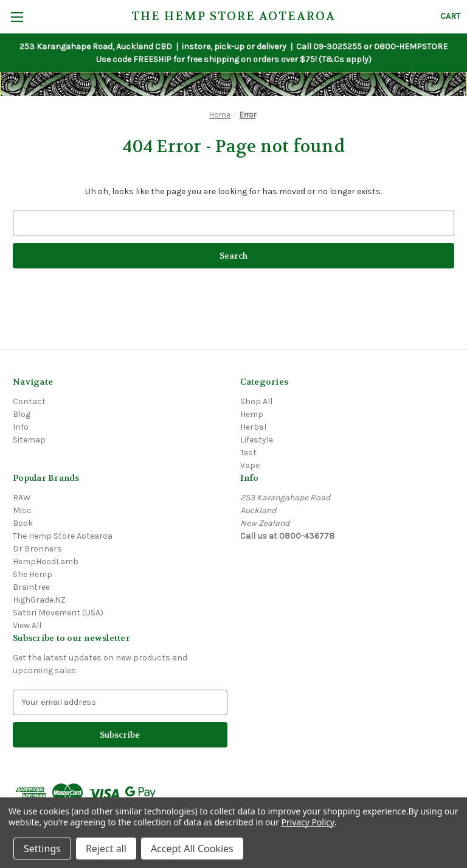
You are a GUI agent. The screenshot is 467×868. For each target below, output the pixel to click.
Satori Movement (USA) (58, 613)
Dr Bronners (37, 549)
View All (27, 625)
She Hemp (33, 574)
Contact (29, 401)
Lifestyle (257, 440)
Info (21, 427)
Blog (22, 414)
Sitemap (29, 440)
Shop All (256, 401)
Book (23, 523)
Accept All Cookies (192, 849)
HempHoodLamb (46, 562)
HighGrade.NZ (39, 600)
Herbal (253, 427)
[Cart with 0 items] (450, 16)
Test (248, 453)
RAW (22, 498)
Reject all (106, 849)
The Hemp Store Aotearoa (63, 536)
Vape (250, 465)
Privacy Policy (307, 822)
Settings (42, 849)
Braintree (31, 587)
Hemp (252, 414)
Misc (22, 510)
